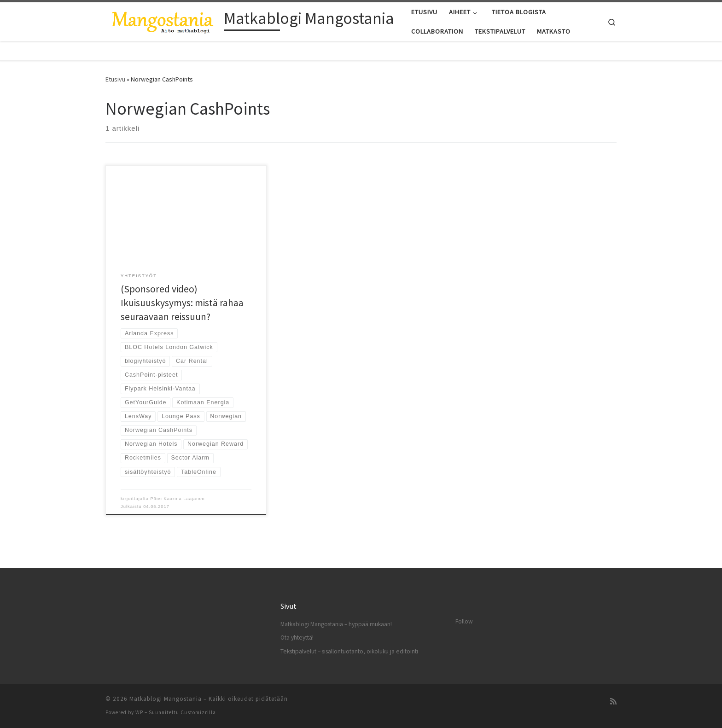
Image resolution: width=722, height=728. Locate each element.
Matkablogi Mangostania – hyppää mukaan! (336, 624)
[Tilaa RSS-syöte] (613, 702)
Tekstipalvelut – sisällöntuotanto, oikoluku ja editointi (349, 651)
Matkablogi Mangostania (166, 699)
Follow (464, 621)
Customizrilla (198, 712)
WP (139, 712)
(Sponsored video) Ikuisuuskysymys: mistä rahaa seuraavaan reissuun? (182, 303)
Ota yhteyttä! (297, 638)
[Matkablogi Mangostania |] (163, 20)
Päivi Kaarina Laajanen (178, 499)
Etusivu (115, 79)
